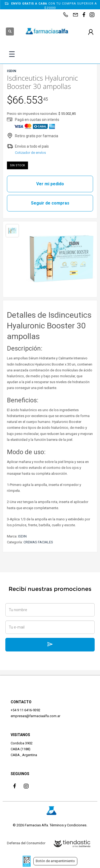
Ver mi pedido (50, 184)
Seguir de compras (50, 203)
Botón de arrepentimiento (55, 861)
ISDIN (22, 536)
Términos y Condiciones (68, 825)
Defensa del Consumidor (26, 843)
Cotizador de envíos (30, 153)
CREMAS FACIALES (38, 542)
